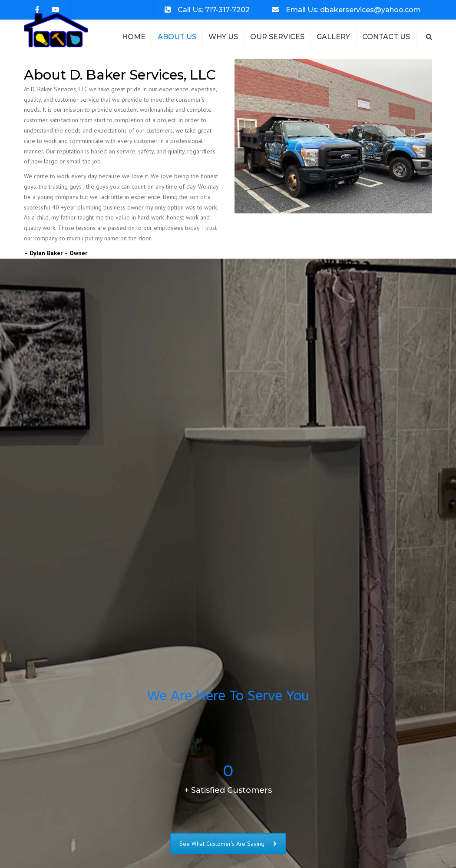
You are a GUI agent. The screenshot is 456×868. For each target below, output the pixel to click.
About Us (177, 37)
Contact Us (386, 37)
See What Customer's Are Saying (228, 844)
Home (134, 37)
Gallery (333, 37)
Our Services (277, 37)
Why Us (223, 37)
